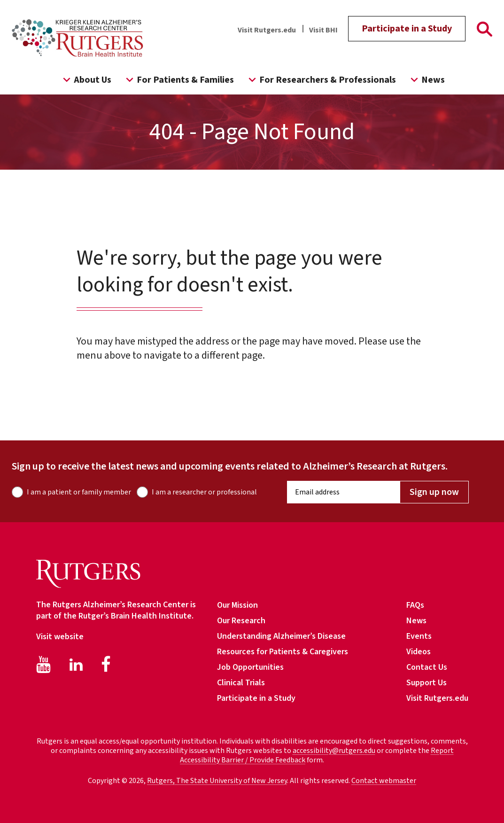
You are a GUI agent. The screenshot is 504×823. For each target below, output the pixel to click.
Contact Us (427, 667)
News (426, 80)
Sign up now (434, 492)
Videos (419, 652)
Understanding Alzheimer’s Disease (281, 636)
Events (419, 636)
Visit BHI (323, 30)
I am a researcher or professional (204, 492)
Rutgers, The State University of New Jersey (217, 781)
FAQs (415, 605)
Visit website (60, 637)
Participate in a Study (407, 29)
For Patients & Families (178, 80)
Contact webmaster (384, 781)
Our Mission (237, 605)
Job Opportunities (250, 667)
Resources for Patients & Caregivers (283, 652)
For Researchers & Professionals (321, 80)
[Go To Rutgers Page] (485, 31)
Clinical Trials (241, 683)
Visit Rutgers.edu (267, 30)
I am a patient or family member (79, 492)
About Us (85, 80)
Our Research (241, 621)
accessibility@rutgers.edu (334, 751)
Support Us (426, 683)
